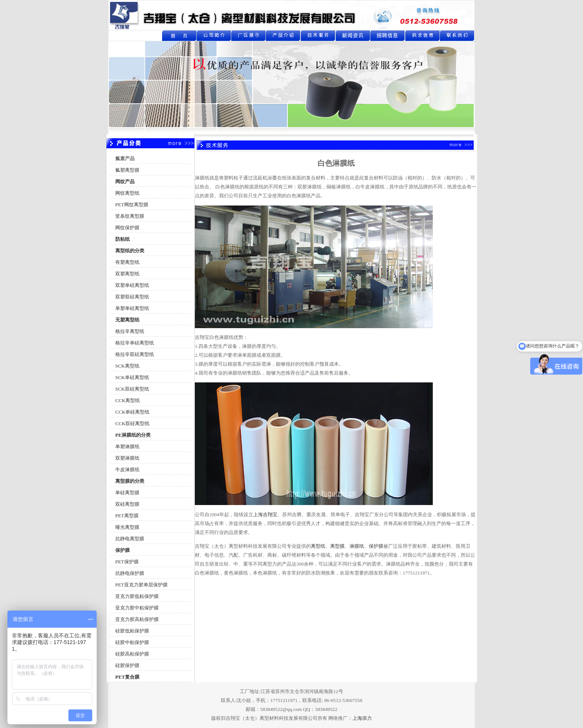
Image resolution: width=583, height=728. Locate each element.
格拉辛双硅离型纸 (135, 354)
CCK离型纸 (128, 400)
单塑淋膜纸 (127, 446)
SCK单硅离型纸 (132, 377)
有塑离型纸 (127, 262)
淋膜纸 (357, 546)
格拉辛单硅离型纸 (135, 343)
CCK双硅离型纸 (132, 423)
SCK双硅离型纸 (132, 389)
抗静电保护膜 (130, 573)
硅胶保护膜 (127, 665)
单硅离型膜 (127, 493)
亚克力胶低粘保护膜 (137, 596)
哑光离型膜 (127, 527)
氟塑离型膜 (127, 170)
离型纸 (318, 546)
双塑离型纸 (127, 274)
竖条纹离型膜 (130, 216)
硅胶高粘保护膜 (132, 654)
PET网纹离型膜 (132, 205)
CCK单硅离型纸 (132, 412)
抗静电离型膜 (130, 539)
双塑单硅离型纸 (132, 285)
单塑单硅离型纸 (132, 308)
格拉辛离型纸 (130, 331)
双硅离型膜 (127, 504)
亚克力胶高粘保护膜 (137, 619)
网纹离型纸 (127, 193)
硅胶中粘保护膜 (132, 642)
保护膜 (376, 546)
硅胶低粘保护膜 (132, 631)
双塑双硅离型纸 (132, 297)
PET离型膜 (127, 516)
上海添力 (362, 718)
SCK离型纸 (127, 366)
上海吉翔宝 (265, 515)
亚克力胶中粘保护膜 (137, 608)
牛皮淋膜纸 (127, 470)
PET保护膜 (127, 562)
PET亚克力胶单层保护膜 (141, 585)
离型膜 (337, 546)
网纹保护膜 (127, 228)
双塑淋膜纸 (127, 458)
